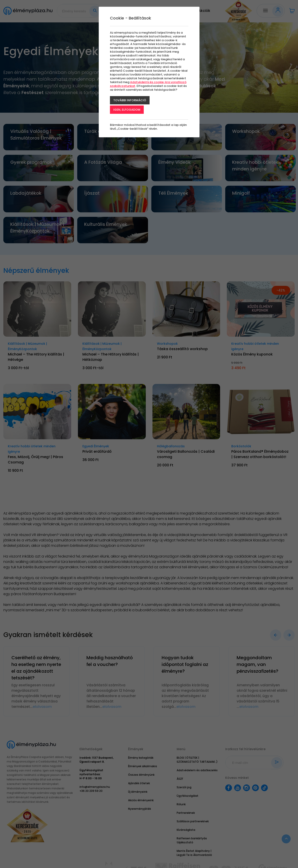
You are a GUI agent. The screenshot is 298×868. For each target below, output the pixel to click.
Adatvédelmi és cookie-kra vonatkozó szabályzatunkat (148, 84)
